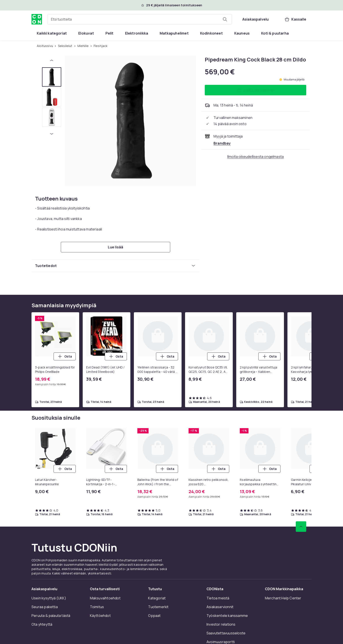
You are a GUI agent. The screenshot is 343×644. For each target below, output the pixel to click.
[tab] (52, 77)
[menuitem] (52, 33)
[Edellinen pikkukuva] (52, 60)
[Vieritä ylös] (301, 527)
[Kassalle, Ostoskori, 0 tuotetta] (295, 19)
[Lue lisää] (115, 247)
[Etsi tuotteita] (225, 19)
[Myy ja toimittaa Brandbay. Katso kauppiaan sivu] (222, 143)
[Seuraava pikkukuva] (52, 134)
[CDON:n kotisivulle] (37, 19)
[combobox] (140, 19)
